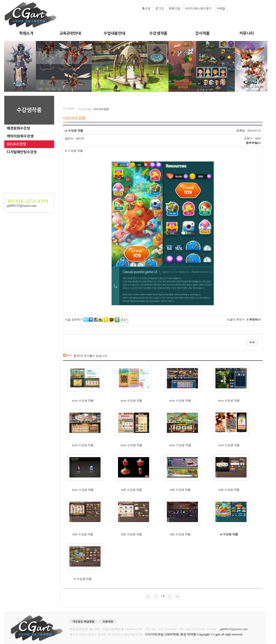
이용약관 (108, 621)
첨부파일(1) (253, 143)
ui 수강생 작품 (229, 534)
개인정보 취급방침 (83, 621)
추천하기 (255, 320)
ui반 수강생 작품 (131, 490)
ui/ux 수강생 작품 (83, 401)
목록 (252, 342)
